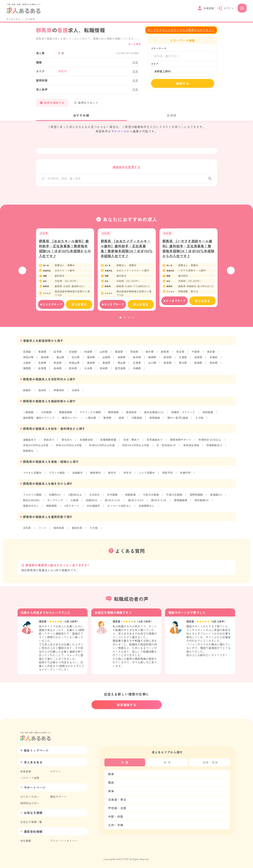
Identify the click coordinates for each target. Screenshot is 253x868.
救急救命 (134, 416)
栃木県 (152, 355)
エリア (155, 64)
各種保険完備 (110, 443)
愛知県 (170, 361)
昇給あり (50, 443)
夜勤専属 (133, 498)
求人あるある (13, 19)
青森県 (43, 355)
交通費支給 (88, 443)
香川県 (186, 366)
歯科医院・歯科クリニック (40, 421)
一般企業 (92, 421)
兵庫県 (43, 366)
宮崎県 (105, 372)
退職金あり (30, 443)
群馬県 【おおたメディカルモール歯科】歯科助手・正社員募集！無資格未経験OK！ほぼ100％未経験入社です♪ (127, 252)
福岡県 (27, 372)
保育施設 (158, 421)
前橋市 (27, 394)
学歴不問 (170, 476)
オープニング (56, 504)
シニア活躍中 (149, 476)
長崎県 (58, 372)
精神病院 (115, 416)
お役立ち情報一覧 (31, 822)
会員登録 (26, 771)
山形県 (105, 355)
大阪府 (27, 366)
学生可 (130, 476)
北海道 (27, 355)
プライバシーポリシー (64, 841)
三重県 (186, 361)
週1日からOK (115, 504)
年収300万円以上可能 (36, 449)
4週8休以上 (76, 498)
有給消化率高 (196, 449)
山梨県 (108, 361)
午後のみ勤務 (178, 498)
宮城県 (74, 355)
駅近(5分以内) (32, 504)
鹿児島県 (122, 372)
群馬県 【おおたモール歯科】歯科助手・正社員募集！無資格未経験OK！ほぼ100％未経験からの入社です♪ (65, 252)
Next (231, 274)
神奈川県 (29, 361)
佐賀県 (43, 372)
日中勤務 (114, 498)
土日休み (96, 498)
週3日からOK (162, 504)
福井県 (92, 361)
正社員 (27, 531)
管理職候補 (185, 504)
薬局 (124, 421)
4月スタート (73, 509)
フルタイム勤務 (33, 498)
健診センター (71, 421)
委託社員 (78, 531)
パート (43, 531)
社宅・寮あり (134, 443)
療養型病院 (67, 416)
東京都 (214, 355)
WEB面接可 (95, 509)
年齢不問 (189, 476)
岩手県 (58, 355)
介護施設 (139, 421)
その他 (203, 421)
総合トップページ (36, 750)
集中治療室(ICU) (157, 416)
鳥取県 (92, 366)
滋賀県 (201, 361)
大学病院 (47, 416)
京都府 (217, 361)
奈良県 (58, 366)
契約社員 (60, 531)
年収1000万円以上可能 (139, 449)
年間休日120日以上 (214, 443)
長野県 (123, 361)
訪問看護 (212, 416)
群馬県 (167, 355)
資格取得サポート (184, 443)
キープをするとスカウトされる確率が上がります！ (181, 30)
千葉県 (199, 355)
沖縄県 (139, 372)
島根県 (108, 366)
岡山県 (123, 366)
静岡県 (155, 361)
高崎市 (43, 394)
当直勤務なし (150, 509)
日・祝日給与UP (171, 449)
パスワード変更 (30, 778)
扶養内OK (56, 498)
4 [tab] (133, 321)
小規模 (76, 504)
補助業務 (52, 509)
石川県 (77, 361)
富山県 (61, 361)
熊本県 (74, 372)
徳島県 (170, 366)
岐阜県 (139, 361)
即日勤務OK (206, 504)
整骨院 (109, 421)
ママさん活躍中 (33, 476)
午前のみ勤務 (154, 498)
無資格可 (97, 476)
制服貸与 (29, 454)
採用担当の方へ (30, 803)
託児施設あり (158, 443)
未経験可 (79, 476)
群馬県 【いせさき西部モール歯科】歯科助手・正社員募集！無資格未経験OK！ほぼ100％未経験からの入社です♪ (188, 252)
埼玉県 (183, 355)
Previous (22, 274)
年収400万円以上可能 (70, 449)
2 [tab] (125, 321)
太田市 (77, 394)
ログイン (56, 771)
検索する (183, 83)
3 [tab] (129, 321)
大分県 (89, 372)
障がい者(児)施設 (181, 421)
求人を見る (79, 308)
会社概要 (26, 841)
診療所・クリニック (187, 416)
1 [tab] (120, 321)
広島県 (139, 366)
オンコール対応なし (122, 509)
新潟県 (45, 361)
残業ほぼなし (31, 509)
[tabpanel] (65, 273)
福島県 (121, 355)
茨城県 (136, 355)
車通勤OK (220, 498)
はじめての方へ (30, 797)
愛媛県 (201, 366)
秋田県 (89, 355)
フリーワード (159, 48)
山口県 (155, 366)
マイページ (119, 131)
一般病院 (29, 416)
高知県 (217, 366)
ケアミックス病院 (92, 416)
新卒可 (114, 476)
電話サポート (58, 797)
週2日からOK (139, 504)
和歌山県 (75, 366)
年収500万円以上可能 (104, 449)
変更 (135, 62)
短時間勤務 (200, 498)
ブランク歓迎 (58, 476)
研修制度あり (220, 449)
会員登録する (127, 705)
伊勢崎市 (60, 394)
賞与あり (68, 443)
